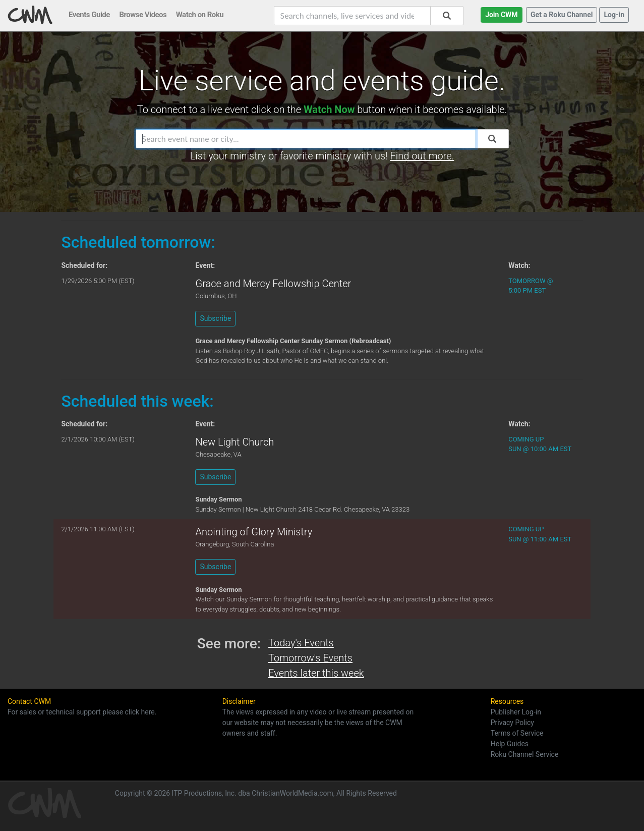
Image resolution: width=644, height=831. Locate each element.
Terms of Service (517, 733)
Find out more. (422, 156)
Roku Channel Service (525, 754)
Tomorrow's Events (310, 658)
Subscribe (215, 318)
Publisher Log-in (516, 712)
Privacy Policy (512, 723)
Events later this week (316, 673)
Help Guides (510, 744)
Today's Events (301, 643)
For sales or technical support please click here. (82, 712)
